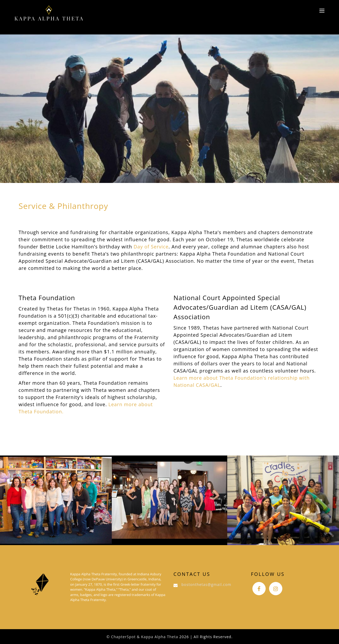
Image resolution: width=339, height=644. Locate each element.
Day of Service (151, 247)
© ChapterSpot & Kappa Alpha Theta (142, 637)
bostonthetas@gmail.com (206, 584)
